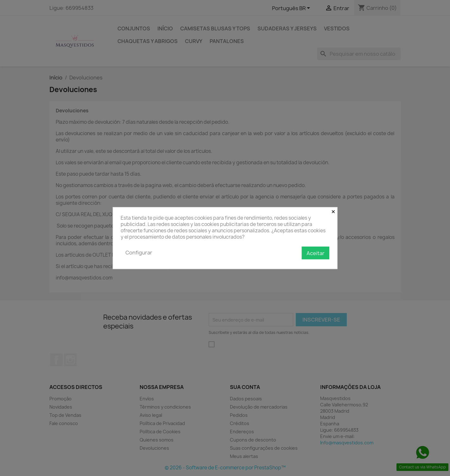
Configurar (139, 253)
